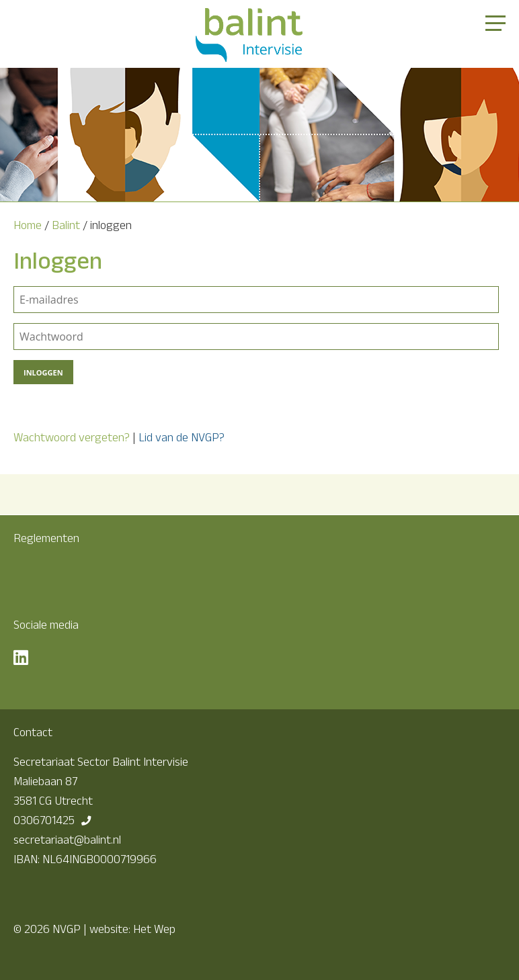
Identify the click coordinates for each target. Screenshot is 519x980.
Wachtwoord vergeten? (72, 437)
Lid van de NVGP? (182, 437)
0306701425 (44, 820)
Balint (66, 225)
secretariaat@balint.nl (67, 840)
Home (28, 225)
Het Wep (154, 929)
